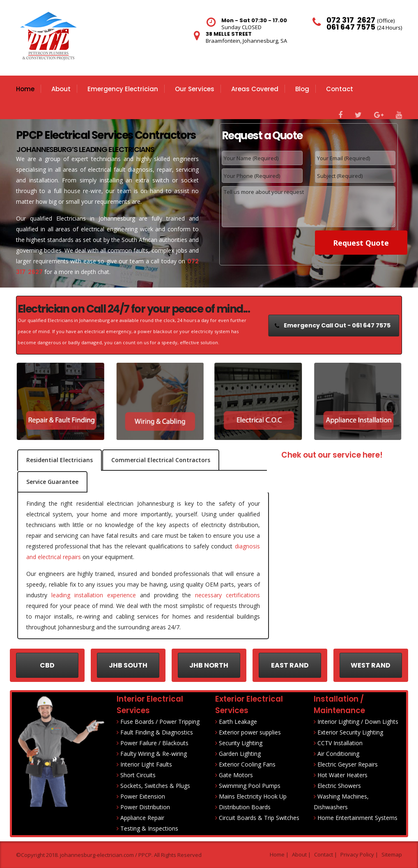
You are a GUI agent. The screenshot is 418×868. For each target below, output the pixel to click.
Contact (340, 89)
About (61, 89)
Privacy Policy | (359, 854)
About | (301, 854)
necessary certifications (227, 595)
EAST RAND (290, 665)
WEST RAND (371, 665)
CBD (47, 665)
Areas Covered (255, 89)
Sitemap (392, 854)
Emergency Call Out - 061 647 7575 (335, 325)
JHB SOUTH (128, 665)
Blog (302, 89)
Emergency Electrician (123, 89)
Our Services (195, 89)
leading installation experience (94, 595)
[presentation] (272, 243)
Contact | (326, 854)
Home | (279, 854)
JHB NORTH (209, 665)
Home (25, 89)
